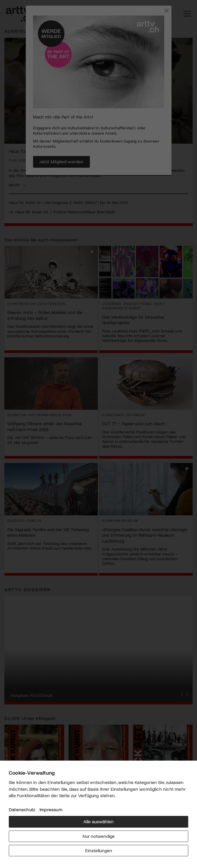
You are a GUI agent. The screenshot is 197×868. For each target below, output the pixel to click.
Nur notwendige (99, 836)
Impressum (51, 809)
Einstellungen (99, 850)
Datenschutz (22, 809)
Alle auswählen (98, 821)
